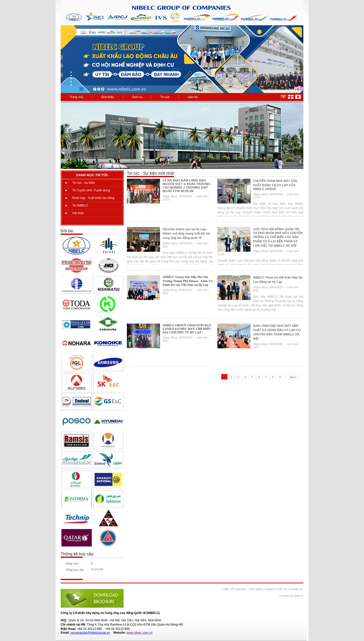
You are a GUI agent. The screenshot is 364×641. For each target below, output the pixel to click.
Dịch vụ (137, 97)
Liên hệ (193, 97)
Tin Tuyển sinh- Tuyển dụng (91, 190)
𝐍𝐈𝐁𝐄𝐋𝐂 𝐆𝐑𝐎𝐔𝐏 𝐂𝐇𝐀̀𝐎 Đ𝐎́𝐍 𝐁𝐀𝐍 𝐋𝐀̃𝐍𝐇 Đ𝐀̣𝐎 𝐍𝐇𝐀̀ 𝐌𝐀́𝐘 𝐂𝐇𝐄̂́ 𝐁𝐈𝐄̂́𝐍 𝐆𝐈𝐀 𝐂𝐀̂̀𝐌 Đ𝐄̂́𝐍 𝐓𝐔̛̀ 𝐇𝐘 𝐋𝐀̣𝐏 (187, 329)
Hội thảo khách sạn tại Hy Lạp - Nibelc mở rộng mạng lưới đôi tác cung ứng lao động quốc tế (186, 234)
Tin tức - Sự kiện (84, 183)
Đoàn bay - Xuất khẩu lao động (93, 198)
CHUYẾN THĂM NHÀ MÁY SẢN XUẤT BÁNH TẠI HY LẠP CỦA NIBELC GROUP (275, 185)
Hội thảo (78, 213)
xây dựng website (263, 589)
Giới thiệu (108, 97)
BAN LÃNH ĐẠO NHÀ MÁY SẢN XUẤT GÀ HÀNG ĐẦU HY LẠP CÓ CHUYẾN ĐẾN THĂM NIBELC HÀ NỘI (277, 332)
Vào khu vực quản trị (291, 596)
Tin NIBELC (80, 205)
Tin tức (165, 97)
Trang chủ (76, 97)
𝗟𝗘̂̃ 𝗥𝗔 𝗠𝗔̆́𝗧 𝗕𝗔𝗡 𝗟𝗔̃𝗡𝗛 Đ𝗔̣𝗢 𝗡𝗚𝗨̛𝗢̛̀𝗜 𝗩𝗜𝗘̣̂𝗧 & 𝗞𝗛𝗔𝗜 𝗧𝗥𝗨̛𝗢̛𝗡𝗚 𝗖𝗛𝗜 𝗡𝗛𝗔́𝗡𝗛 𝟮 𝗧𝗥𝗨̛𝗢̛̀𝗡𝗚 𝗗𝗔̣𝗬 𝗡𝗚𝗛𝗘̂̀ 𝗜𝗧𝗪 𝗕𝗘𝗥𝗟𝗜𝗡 (187, 186)
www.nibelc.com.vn (140, 633)
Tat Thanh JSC (293, 589)
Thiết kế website (234, 589)
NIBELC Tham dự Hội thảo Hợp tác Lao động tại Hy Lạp (278, 280)
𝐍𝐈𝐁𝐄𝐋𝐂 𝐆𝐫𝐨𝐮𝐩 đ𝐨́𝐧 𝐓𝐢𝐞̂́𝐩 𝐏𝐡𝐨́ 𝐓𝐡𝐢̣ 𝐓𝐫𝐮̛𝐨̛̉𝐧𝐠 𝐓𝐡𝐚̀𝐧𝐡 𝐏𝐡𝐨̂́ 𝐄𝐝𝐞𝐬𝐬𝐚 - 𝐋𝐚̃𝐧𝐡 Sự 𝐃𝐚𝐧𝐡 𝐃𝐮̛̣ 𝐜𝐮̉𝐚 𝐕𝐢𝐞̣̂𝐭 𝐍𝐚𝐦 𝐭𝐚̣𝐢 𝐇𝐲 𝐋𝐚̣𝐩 (188, 281)
